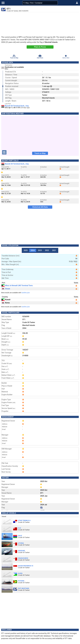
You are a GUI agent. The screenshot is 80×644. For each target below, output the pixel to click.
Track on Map (40, 153)
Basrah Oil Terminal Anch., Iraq (17, 106)
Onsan (6, 289)
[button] (77, 3)
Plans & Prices (40, 47)
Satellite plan (26, 293)
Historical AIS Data (40, 207)
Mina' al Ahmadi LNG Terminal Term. (17, 286)
